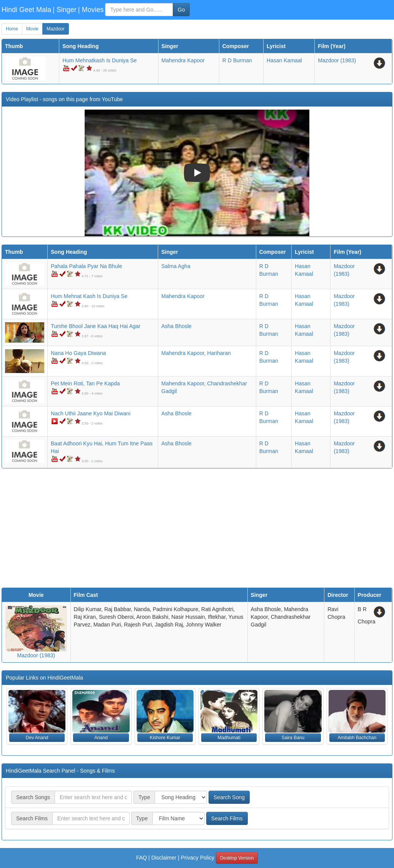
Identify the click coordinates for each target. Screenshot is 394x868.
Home (12, 29)
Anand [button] (101, 738)
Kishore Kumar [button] (165, 738)
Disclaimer (164, 858)
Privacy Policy (198, 858)
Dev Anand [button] (37, 738)
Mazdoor (56, 29)
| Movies (91, 10)
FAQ (142, 858)
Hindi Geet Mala (26, 10)
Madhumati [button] (229, 738)
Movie (32, 29)
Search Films (227, 818)
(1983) (337, 60)
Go (181, 10)
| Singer (65, 10)
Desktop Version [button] (237, 858)
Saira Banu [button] (293, 738)
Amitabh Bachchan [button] (357, 738)
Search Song (229, 797)
